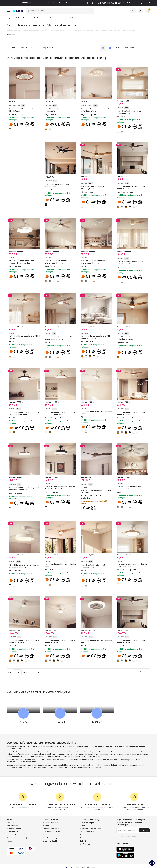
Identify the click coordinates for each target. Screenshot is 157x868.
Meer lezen (11, 34)
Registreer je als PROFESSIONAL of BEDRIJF (105, 3)
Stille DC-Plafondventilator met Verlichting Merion (93, 188)
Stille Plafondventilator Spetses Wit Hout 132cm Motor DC (96, 491)
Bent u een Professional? (16, 835)
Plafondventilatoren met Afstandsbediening (87, 18)
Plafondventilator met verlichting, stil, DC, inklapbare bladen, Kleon (25, 413)
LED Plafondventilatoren (57, 18)
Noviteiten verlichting (51, 823)
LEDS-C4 (60, 722)
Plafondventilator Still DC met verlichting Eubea (96, 413)
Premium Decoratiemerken (90, 829)
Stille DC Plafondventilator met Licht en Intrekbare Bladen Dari (132, 565)
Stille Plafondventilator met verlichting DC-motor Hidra (59, 185)
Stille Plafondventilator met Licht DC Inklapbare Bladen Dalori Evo (23, 262)
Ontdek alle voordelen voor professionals (137, 3)
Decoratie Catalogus (37, 18)
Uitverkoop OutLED (50, 841)
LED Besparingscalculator (53, 832)
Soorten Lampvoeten (51, 829)
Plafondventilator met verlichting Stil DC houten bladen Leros (132, 188)
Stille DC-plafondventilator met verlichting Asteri (57, 110)
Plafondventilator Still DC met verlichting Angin (96, 641)
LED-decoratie (20, 18)
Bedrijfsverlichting (50, 838)
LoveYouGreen (85, 844)
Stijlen (82, 838)
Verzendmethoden (14, 829)
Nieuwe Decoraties (87, 832)
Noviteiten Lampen (87, 823)
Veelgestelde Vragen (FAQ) (17, 838)
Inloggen (10, 841)
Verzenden (144, 830)
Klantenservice (12, 826)
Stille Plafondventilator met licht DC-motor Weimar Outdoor (131, 263)
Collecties (84, 841)
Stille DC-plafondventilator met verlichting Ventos (129, 112)
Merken (46, 826)
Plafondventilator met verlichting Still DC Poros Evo (24, 337)
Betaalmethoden (13, 832)
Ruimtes (83, 835)
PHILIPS (23, 722)
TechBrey (97, 722)
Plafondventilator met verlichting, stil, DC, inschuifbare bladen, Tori (25, 489)
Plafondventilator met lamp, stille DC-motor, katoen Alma (95, 110)
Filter (13, 48)
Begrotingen (48, 835)
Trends (82, 826)
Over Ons (10, 823)
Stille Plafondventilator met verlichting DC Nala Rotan (23, 110)
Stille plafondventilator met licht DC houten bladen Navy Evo (58, 262)
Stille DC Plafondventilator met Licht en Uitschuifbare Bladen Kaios (60, 488)
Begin (9, 18)
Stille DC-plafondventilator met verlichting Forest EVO (129, 338)
